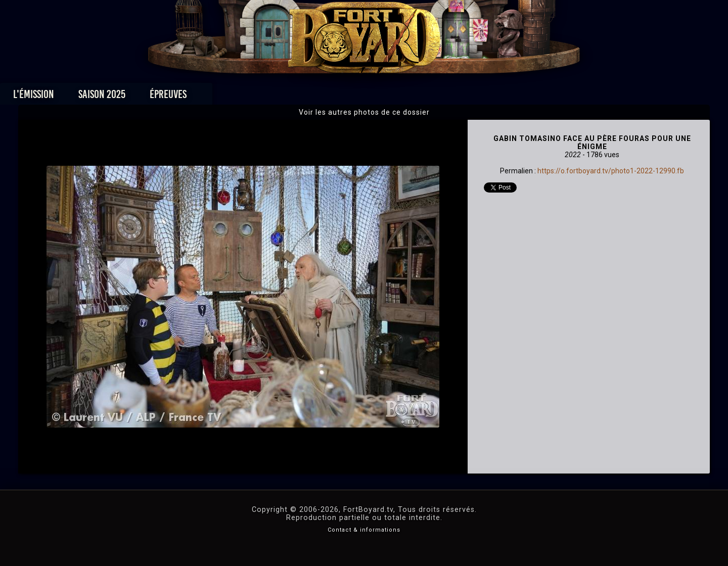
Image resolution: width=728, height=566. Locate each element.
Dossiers (434, 97)
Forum (489, 97)
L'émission (138, 97)
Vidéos (380, 97)
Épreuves (272, 97)
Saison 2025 (206, 97)
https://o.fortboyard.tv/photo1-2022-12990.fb (611, 171)
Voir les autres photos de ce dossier (364, 112)
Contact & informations (364, 530)
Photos (329, 97)
